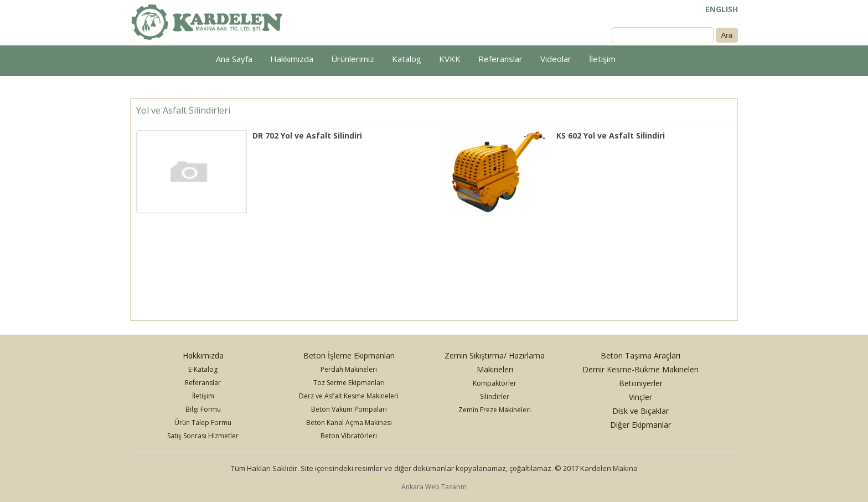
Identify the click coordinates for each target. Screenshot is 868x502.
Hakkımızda (292, 59)
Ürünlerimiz (353, 59)
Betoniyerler (641, 383)
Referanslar (500, 59)
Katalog (407, 59)
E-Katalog (203, 369)
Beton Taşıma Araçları (640, 355)
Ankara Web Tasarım (434, 487)
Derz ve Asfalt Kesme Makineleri (349, 396)
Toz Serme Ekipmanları (349, 383)
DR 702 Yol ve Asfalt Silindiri (307, 135)
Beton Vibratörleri (349, 436)
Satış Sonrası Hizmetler (203, 436)
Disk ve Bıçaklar (640, 411)
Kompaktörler (495, 383)
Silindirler (495, 396)
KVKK (450, 59)
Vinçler (640, 397)
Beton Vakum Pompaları (349, 409)
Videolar (556, 59)
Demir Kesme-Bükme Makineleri (640, 369)
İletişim (602, 59)
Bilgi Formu (203, 409)
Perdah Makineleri (349, 369)
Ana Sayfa (234, 59)
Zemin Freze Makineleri (495, 410)
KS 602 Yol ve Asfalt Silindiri (611, 135)
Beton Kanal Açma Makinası (349, 422)
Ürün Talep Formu (203, 422)
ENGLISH (722, 9)
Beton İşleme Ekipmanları (349, 355)
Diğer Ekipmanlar (640, 425)
